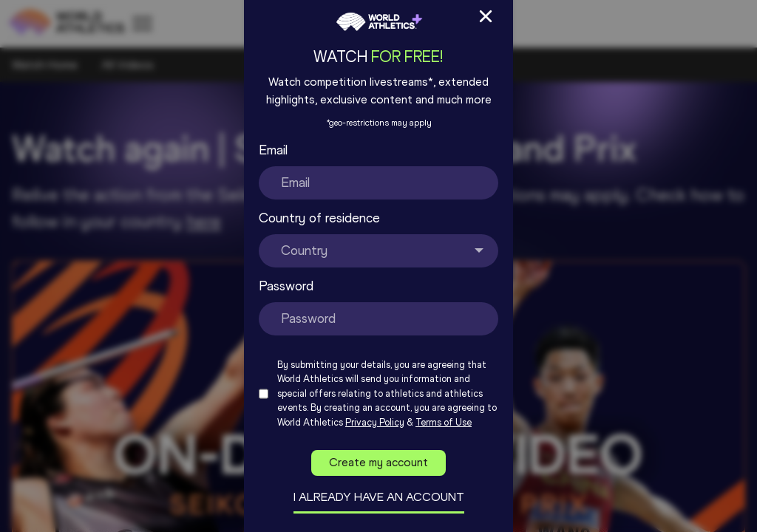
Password (286, 286)
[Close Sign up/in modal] (486, 16)
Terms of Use (444, 422)
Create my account (378, 462)
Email (273, 150)
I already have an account (379, 497)
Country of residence (319, 218)
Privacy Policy (375, 422)
